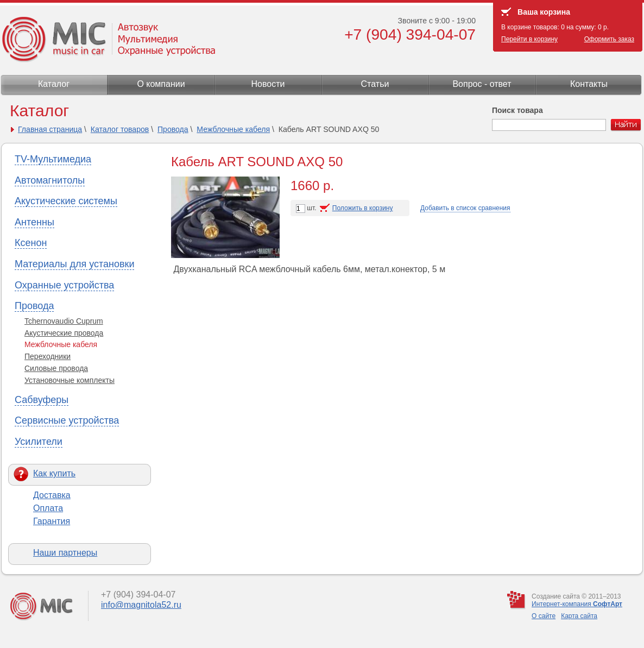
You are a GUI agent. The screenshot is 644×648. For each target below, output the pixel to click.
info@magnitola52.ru (141, 605)
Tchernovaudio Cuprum (64, 321)
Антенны (34, 222)
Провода (173, 129)
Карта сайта (579, 616)
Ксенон (31, 243)
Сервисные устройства (67, 420)
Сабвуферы (42, 400)
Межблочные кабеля (233, 129)
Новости (268, 84)
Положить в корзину (363, 208)
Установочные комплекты (70, 380)
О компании (161, 84)
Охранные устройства (64, 285)
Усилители (39, 442)
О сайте (544, 616)
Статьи (375, 84)
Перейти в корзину (529, 39)
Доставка (52, 495)
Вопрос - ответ (482, 84)
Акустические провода (64, 333)
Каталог (54, 84)
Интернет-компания (577, 604)
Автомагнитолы (50, 180)
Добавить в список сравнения (465, 208)
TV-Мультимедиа (53, 159)
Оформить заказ (609, 39)
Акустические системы (66, 201)
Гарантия (52, 521)
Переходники (48, 356)
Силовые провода (56, 368)
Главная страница (50, 129)
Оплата (48, 508)
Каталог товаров (120, 129)
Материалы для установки (74, 264)
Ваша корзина (544, 12)
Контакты (589, 84)
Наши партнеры (65, 553)
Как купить (54, 473)
